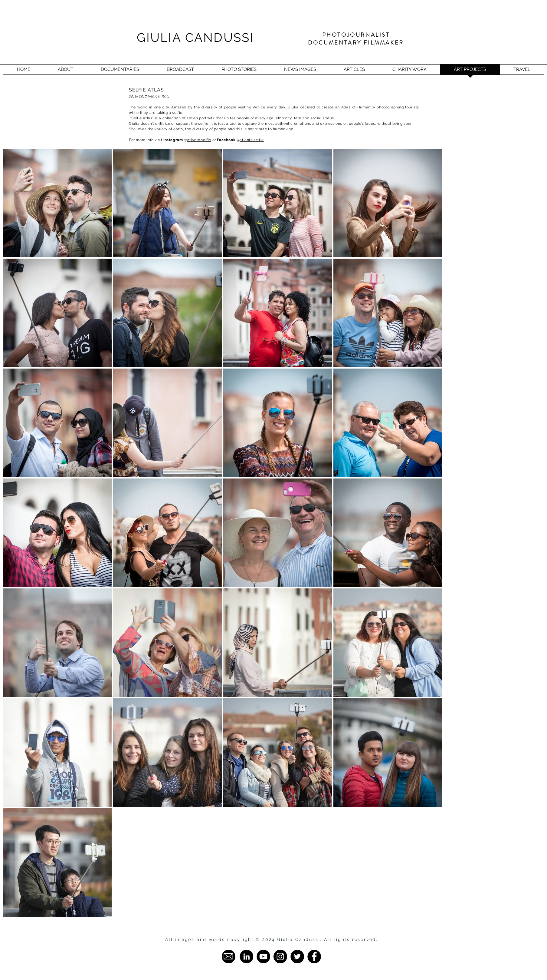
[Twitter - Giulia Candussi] (297, 957)
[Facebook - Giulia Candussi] (314, 957)
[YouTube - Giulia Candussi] (263, 957)
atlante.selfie (199, 140)
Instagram (174, 140)
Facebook (226, 140)
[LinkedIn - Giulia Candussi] (246, 957)
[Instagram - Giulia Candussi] (280, 957)
